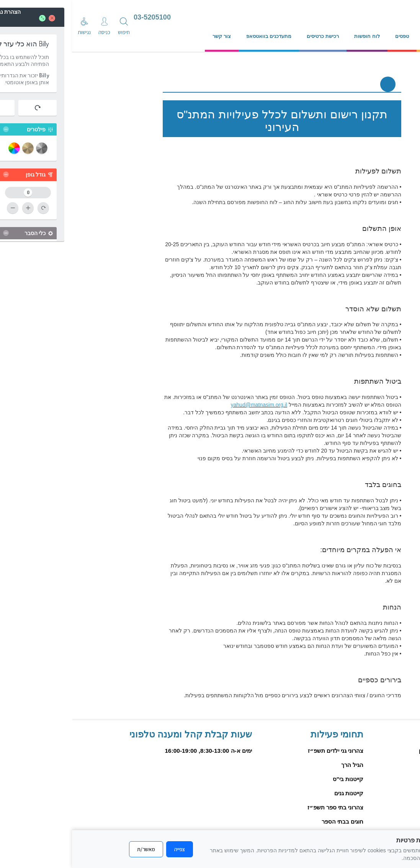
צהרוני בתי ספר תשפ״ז (264, 807)
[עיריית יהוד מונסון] (344, 18)
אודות (386, 36)
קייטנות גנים (277, 793)
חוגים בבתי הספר (271, 821)
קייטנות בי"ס (276, 779)
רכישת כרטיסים (251, 36)
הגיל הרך (280, 765)
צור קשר (150, 36)
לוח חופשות (295, 36)
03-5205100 (80, 17)
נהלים (359, 36)
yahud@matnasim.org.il (187, 405)
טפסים (330, 36)
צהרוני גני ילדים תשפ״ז (264, 751)
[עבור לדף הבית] (256, 18)
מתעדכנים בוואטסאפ (197, 36)
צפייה (108, 849)
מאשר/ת (74, 849)
